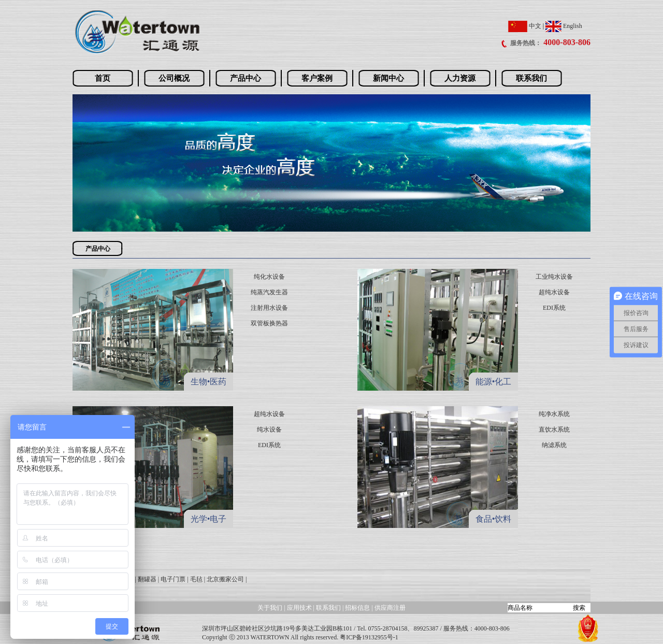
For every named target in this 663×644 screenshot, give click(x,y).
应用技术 (299, 608)
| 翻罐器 (145, 579)
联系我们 (531, 78)
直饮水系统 (554, 430)
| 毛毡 (194, 579)
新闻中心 (388, 78)
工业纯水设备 (554, 277)
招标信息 (358, 608)
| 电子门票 (172, 579)
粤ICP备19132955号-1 (369, 637)
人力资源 (460, 78)
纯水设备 (269, 430)
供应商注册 (390, 608)
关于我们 (270, 608)
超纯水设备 (554, 292)
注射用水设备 (269, 308)
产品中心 (246, 78)
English (564, 26)
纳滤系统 (554, 445)
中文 (525, 26)
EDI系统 (554, 308)
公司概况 (174, 78)
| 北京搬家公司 (224, 579)
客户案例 (317, 78)
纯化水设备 (269, 277)
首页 (103, 78)
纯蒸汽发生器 (269, 292)
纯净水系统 (554, 414)
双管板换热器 (269, 323)
